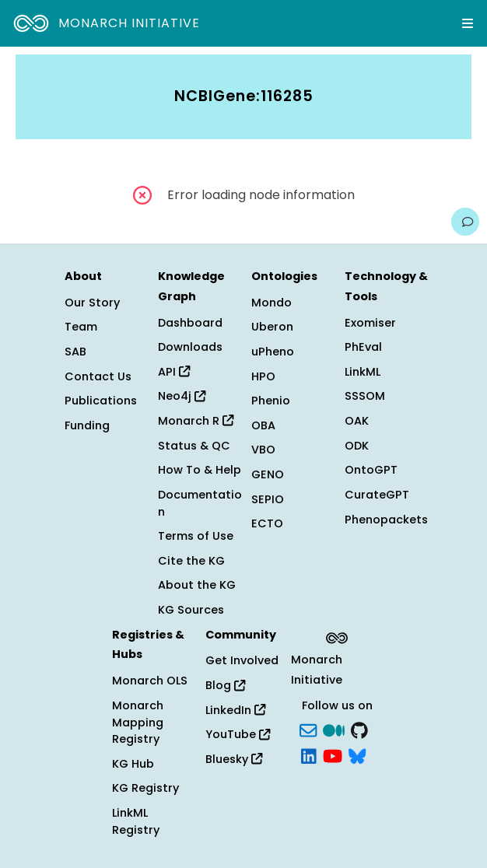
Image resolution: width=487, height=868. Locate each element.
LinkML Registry (136, 821)
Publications (101, 401)
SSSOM (365, 396)
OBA (263, 425)
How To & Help (200, 470)
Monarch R (196, 421)
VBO (263, 450)
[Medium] (334, 729)
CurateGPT (377, 495)
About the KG (197, 585)
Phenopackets (386, 520)
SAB (75, 352)
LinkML (363, 372)
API (174, 372)
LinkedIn (235, 710)
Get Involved (242, 660)
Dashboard (190, 323)
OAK (357, 421)
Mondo (272, 303)
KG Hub (133, 764)
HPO (263, 376)
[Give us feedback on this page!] (465, 222)
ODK (357, 446)
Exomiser (370, 323)
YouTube (238, 734)
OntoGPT (371, 470)
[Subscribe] (308, 729)
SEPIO (268, 499)
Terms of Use (196, 536)
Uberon (272, 327)
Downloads (190, 347)
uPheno (273, 352)
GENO (268, 474)
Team (81, 327)
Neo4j (182, 396)
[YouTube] (333, 755)
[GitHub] (359, 729)
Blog (225, 685)
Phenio (271, 401)
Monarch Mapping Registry (138, 722)
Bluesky (234, 759)
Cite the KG (191, 561)
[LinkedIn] (309, 755)
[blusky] (357, 755)
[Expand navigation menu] (468, 23)
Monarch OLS (150, 681)
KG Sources (191, 610)
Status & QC (194, 446)
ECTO (267, 523)
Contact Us (98, 376)
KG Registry (145, 788)
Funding (87, 425)
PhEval (363, 347)
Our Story (92, 303)
